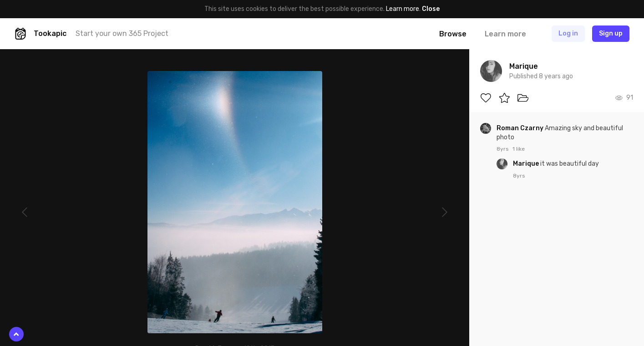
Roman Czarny (521, 128)
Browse (453, 34)
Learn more (403, 9)
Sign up (611, 33)
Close (431, 9)
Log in (568, 33)
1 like (519, 149)
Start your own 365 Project (122, 33)
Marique (527, 164)
